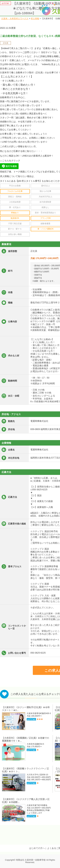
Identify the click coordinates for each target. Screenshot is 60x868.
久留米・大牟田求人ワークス (15, 19)
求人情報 (35, 19)
